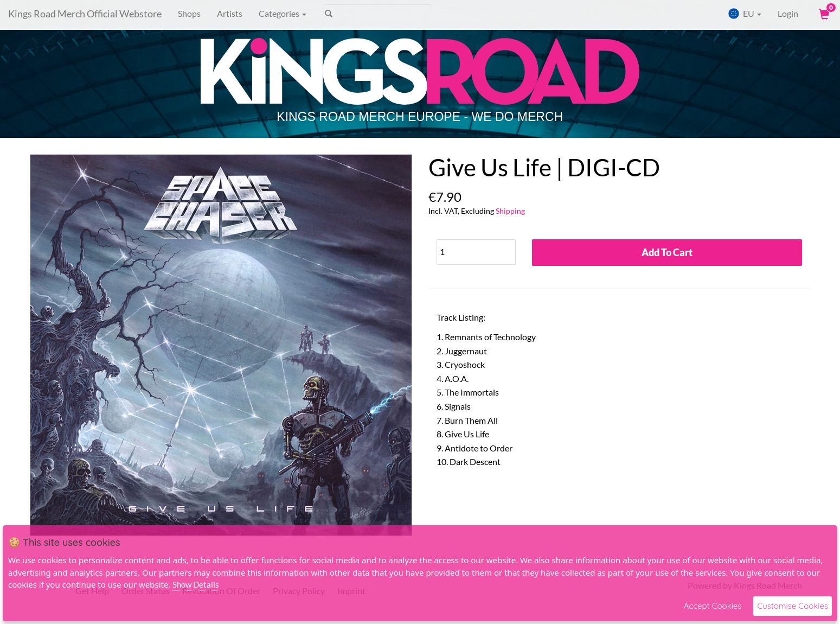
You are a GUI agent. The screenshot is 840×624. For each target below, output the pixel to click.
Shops (189, 13)
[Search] (377, 14)
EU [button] (745, 14)
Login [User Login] (788, 13)
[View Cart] (823, 14)
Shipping (510, 211)
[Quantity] (476, 252)
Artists (230, 13)
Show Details (196, 584)
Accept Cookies (713, 606)
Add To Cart (667, 252)
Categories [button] (283, 13)
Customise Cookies (793, 606)
